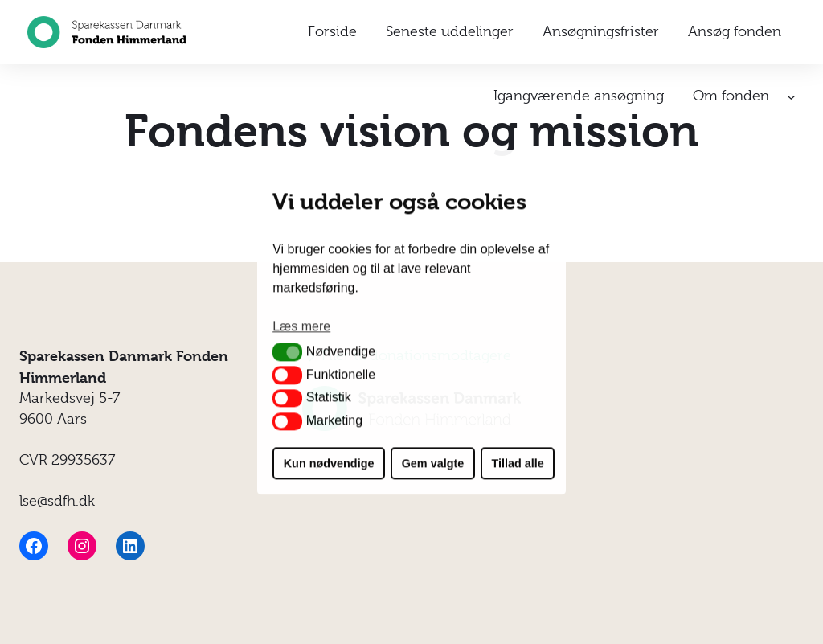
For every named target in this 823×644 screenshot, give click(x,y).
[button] (287, 352)
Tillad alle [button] (517, 463)
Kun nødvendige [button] (329, 463)
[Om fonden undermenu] (791, 97)
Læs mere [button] (301, 327)
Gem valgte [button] (433, 463)
